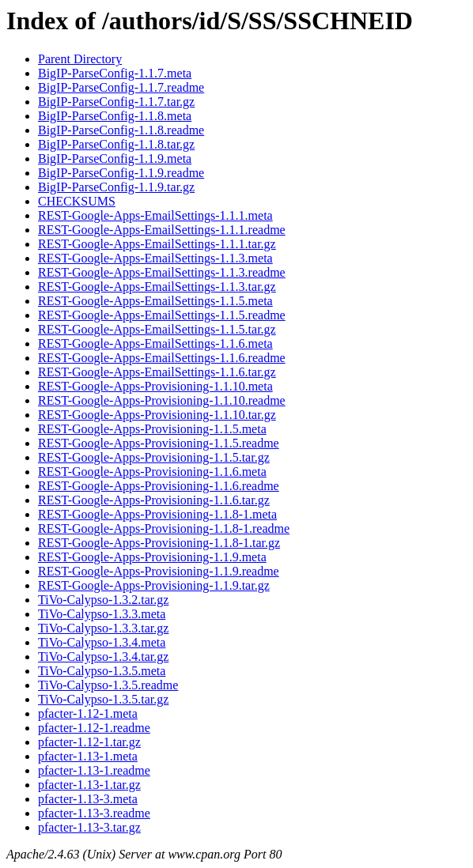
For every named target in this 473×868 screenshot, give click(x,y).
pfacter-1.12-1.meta (88, 713)
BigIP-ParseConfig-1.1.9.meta (115, 159)
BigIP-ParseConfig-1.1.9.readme (121, 173)
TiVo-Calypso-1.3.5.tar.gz (103, 699)
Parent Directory (80, 59)
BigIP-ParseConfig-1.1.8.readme (121, 130)
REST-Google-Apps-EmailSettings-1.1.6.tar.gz (157, 372)
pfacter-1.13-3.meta (88, 799)
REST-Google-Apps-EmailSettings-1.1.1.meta (155, 215)
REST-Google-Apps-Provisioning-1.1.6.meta (152, 472)
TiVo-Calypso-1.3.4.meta (102, 642)
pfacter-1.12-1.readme (94, 728)
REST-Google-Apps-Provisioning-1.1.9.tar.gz (154, 585)
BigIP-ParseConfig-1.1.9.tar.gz (116, 187)
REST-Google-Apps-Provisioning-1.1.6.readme (159, 486)
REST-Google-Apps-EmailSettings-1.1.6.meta (155, 343)
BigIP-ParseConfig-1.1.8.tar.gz (116, 144)
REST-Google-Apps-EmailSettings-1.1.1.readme (162, 230)
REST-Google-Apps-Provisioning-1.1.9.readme (159, 571)
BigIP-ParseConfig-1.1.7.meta (115, 73)
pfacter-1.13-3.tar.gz (89, 827)
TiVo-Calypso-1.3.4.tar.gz (103, 657)
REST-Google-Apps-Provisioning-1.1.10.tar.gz (157, 415)
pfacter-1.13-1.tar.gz (89, 785)
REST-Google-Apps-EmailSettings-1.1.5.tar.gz (157, 329)
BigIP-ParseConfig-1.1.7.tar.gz (116, 102)
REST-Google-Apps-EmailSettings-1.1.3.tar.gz (157, 287)
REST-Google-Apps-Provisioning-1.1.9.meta (152, 557)
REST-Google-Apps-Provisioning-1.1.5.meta (152, 429)
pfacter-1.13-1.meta (88, 756)
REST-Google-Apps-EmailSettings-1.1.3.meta (155, 258)
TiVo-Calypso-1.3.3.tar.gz (103, 628)
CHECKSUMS (77, 201)
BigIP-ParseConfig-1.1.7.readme (121, 87)
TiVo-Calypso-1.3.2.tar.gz (103, 600)
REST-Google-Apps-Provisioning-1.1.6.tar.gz (154, 500)
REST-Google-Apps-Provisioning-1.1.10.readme (162, 400)
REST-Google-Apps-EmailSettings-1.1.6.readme (162, 358)
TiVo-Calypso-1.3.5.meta (102, 671)
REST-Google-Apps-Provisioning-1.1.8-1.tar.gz (159, 543)
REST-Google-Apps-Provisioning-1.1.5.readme (159, 443)
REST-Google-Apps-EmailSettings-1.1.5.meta (155, 301)
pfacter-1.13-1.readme (94, 770)
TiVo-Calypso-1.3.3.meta (102, 614)
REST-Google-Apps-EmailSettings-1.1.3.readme (162, 272)
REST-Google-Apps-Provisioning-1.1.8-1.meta (157, 514)
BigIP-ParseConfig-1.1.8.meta (115, 116)
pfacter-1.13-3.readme (94, 813)
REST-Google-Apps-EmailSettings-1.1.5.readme (162, 315)
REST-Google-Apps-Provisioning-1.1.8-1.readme (164, 528)
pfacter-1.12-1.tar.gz (89, 742)
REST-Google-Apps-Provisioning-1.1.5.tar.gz (154, 457)
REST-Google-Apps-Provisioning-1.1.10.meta (155, 386)
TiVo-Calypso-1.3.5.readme (108, 685)
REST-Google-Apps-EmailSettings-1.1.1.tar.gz (157, 244)
